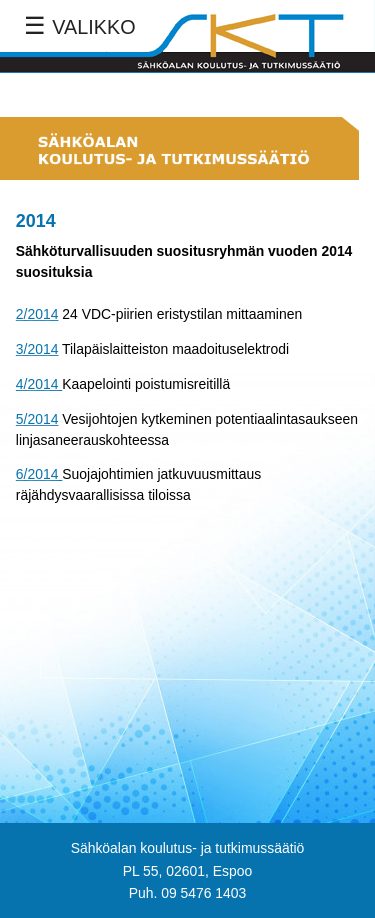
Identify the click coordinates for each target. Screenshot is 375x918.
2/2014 (37, 314)
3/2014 (37, 349)
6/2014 (39, 474)
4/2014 (39, 384)
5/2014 (37, 419)
